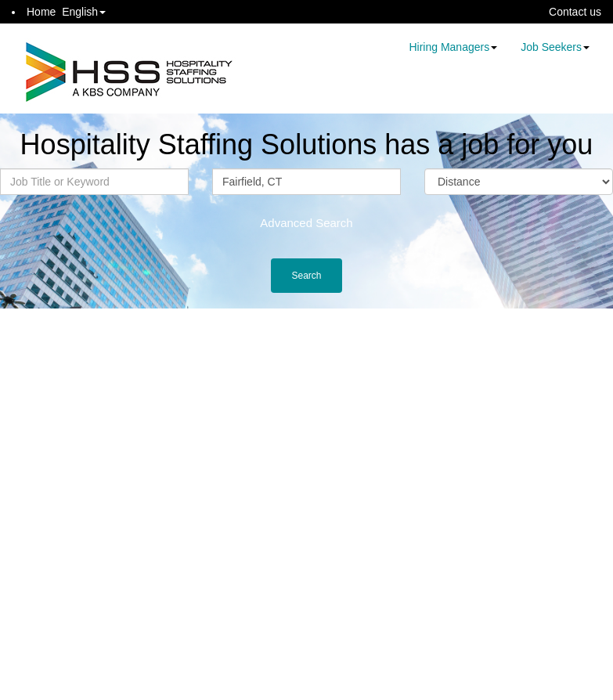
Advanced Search (306, 223)
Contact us (575, 12)
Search (306, 276)
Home (41, 12)
